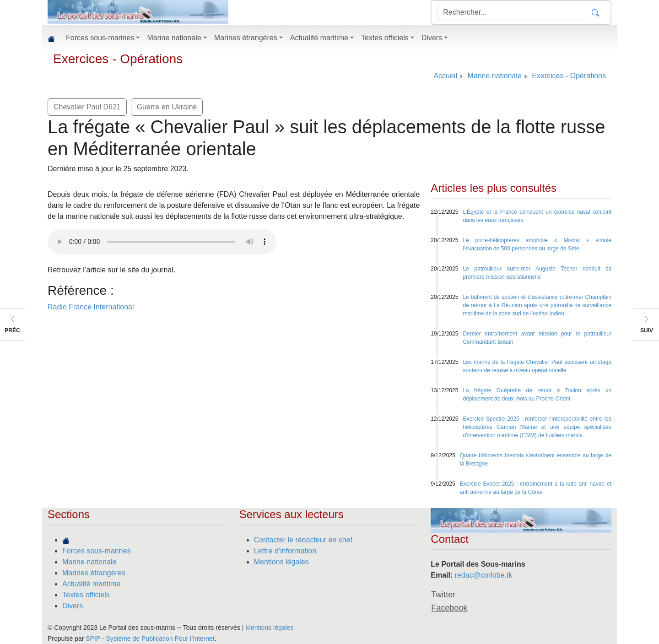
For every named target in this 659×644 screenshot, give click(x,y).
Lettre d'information (285, 551)
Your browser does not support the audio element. (162, 242)
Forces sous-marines (96, 551)
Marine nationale (89, 562)
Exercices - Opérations (118, 59)
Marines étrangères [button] (246, 38)
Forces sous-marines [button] (100, 38)
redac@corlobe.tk (484, 575)
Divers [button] (432, 38)
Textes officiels (86, 595)
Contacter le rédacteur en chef (303, 540)
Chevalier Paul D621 (87, 107)
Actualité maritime (91, 584)
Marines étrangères (94, 573)
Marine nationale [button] (174, 38)
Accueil (445, 76)
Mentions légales (281, 562)
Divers (73, 606)
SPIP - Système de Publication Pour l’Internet (150, 639)
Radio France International (91, 307)
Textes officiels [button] (385, 38)
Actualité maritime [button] (319, 38)
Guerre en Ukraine (167, 107)
